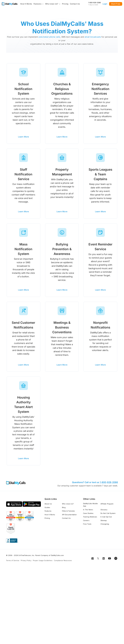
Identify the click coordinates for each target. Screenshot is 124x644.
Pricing (65, 4)
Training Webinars (90, 519)
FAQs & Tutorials (68, 513)
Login (105, 4)
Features (39, 4)
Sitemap (104, 522)
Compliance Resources (63, 562)
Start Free (116, 4)
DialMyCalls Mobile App (90, 507)
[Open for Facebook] (93, 560)
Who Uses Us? (53, 4)
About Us (48, 505)
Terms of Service (13, 562)
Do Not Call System (108, 515)
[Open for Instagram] (116, 560)
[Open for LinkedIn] (104, 560)
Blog (64, 509)
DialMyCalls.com (57, 557)
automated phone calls (49, 37)
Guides (47, 509)
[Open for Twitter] (98, 560)
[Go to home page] (10, 4)
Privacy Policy (26, 562)
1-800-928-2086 (95, 3)
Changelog (105, 526)
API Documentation (69, 516)
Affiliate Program (107, 505)
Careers (86, 522)
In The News (88, 511)
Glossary (104, 511)
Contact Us (75, 4)
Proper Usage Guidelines (43, 562)
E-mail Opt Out (106, 519)
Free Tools (87, 526)
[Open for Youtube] (110, 560)
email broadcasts (93, 37)
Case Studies (88, 515)
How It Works (26, 4)
